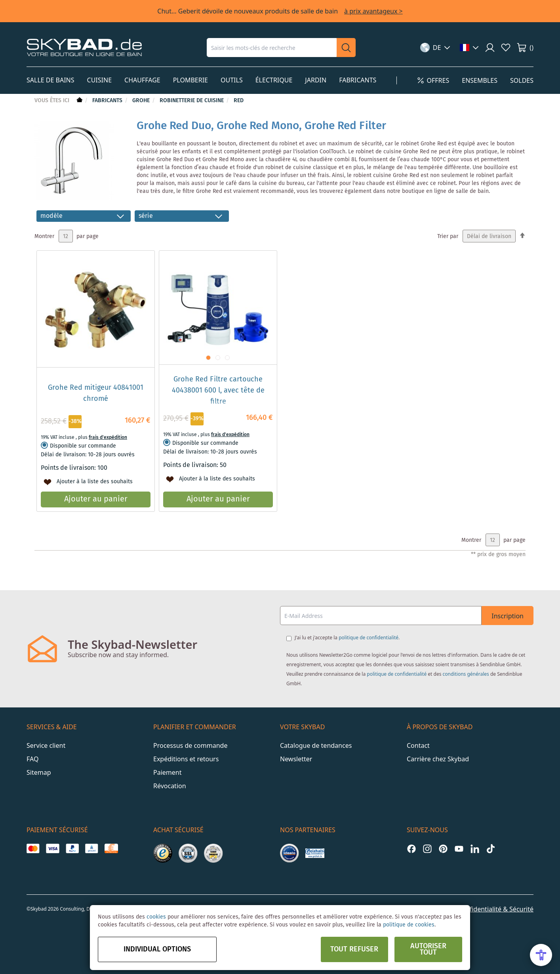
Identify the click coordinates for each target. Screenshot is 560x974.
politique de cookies (409, 925)
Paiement (167, 772)
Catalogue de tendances (316, 745)
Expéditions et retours (186, 759)
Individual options (157, 949)
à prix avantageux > (373, 11)
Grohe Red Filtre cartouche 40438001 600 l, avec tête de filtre (218, 391)
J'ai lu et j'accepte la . (347, 638)
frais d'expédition (108, 437)
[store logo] (84, 47)
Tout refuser (354, 949)
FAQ (32, 759)
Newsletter (296, 759)
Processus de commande (190, 745)
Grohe (142, 101)
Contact (418, 745)
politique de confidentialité (369, 638)
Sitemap (39, 772)
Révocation (170, 786)
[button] (435, 48)
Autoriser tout (428, 949)
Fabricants (108, 101)
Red (239, 101)
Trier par (448, 236)
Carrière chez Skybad (438, 759)
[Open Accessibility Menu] (541, 955)
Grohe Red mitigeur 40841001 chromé (96, 393)
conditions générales (466, 674)
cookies (156, 917)
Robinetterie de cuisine (192, 101)
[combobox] (272, 48)
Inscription (508, 616)
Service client (46, 745)
